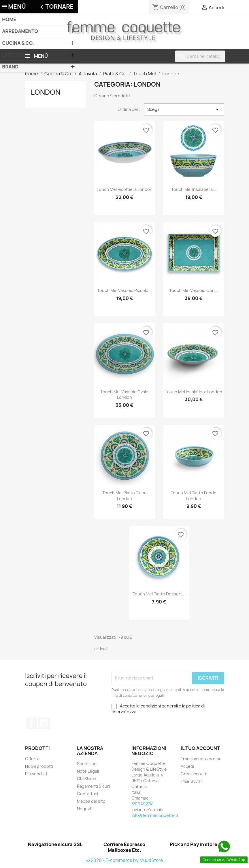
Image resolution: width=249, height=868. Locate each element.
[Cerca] (200, 56)
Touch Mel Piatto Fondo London (194, 496)
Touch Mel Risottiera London (124, 189)
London (46, 92)
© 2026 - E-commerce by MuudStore (124, 860)
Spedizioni (87, 764)
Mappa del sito (91, 801)
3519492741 (61, 7)
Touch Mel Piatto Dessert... (159, 594)
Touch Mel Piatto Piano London (124, 496)
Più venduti (36, 774)
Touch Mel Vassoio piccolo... (124, 290)
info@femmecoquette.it (155, 815)
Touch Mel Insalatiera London (194, 392)
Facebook (31, 723)
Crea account (194, 774)
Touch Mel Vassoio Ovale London (124, 395)
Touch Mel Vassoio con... (194, 290)
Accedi (187, 766)
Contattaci (87, 794)
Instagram (44, 723)
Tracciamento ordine (201, 759)
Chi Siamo (87, 779)
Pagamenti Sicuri (93, 786)
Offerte (32, 759)
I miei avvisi (191, 781)
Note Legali (88, 771)
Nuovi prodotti (39, 766)
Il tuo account (200, 748)
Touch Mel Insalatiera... (194, 189)
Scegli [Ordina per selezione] (184, 109)
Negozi (84, 809)
